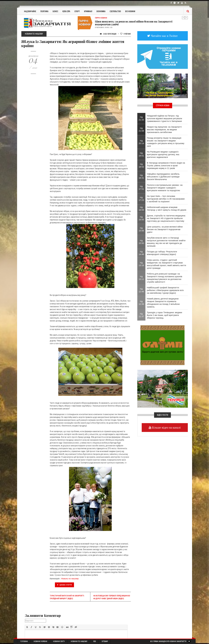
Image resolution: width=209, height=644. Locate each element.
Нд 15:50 (141, 242)
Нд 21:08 (141, 129)
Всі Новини (130, 11)
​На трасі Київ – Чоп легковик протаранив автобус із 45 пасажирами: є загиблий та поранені (166, 199)
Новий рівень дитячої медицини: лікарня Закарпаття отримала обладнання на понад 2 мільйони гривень (163, 303)
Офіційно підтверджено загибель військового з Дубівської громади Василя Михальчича (163, 177)
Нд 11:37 (141, 315)
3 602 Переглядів (108, 34)
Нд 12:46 (141, 290)
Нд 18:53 (141, 165)
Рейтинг (126, 34)
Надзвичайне (30, 11)
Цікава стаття (64, 585)
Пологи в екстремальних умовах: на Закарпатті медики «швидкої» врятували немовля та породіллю (165, 188)
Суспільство (115, 11)
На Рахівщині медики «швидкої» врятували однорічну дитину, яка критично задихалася (163, 154)
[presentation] (27, 627)
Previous (183, 18)
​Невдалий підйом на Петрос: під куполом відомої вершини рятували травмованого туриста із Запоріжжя (164, 118)
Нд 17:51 (141, 188)
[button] (27, 627)
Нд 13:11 (141, 278)
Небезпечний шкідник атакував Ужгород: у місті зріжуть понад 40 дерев (167, 209)
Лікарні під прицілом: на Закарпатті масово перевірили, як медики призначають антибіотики (164, 129)
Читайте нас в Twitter (164, 36)
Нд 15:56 (141, 229)
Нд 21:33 (141, 118)
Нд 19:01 (141, 154)
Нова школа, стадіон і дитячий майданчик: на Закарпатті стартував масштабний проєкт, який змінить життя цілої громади (166, 264)
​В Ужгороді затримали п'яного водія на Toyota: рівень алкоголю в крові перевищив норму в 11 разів (166, 165)
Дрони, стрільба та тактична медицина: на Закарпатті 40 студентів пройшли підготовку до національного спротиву (166, 218)
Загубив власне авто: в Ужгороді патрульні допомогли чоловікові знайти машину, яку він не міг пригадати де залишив (166, 242)
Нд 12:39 (141, 303)
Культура (66, 11)
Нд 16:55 (141, 218)
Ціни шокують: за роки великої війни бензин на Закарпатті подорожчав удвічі (134, 23)
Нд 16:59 (141, 209)
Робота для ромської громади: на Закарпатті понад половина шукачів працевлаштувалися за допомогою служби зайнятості (164, 278)
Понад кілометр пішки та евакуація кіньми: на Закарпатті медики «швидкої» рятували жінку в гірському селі (166, 142)
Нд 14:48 (141, 253)
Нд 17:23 (141, 199)
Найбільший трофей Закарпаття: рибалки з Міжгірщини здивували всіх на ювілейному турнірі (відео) (165, 290)
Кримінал (88, 11)
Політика (44, 11)
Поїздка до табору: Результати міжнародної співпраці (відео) (162, 253)
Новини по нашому (70, 579)
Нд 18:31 (141, 177)
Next (186, 18)
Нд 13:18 (141, 264)
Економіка (101, 11)
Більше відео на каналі (166, 427)
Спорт (77, 11)
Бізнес (55, 11)
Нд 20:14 (141, 142)
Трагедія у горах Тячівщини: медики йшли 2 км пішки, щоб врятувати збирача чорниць (164, 315)
